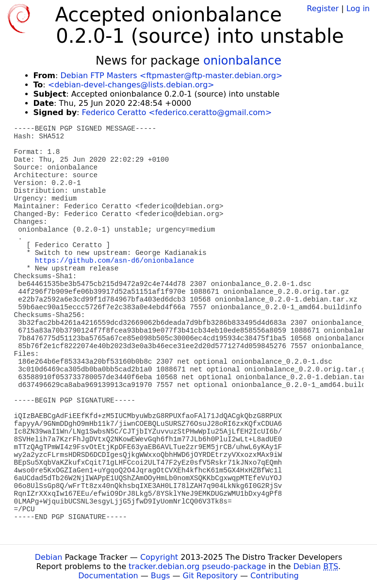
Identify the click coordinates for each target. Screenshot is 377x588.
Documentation (108, 576)
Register (323, 8)
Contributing (275, 576)
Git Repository (210, 576)
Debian (49, 557)
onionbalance (242, 61)
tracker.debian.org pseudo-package (197, 566)
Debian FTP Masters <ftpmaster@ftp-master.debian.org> (171, 76)
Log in (358, 8)
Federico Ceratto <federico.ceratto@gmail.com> (177, 112)
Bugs (161, 576)
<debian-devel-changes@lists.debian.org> (131, 85)
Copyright (159, 557)
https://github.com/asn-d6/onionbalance (115, 261)
